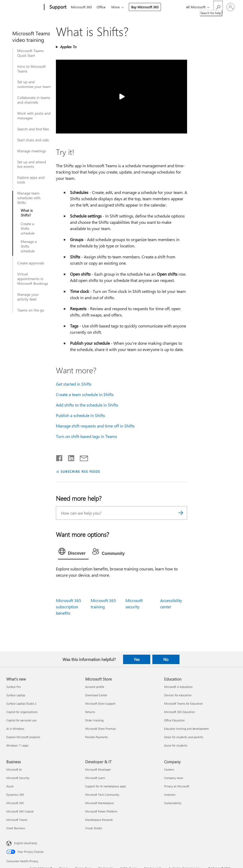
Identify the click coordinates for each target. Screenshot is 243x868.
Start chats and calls (33, 140)
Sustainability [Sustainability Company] (173, 803)
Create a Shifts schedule (28, 229)
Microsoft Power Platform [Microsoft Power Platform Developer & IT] (101, 811)
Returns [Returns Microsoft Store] (90, 712)
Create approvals (31, 263)
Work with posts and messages (34, 116)
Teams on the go (31, 310)
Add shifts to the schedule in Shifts (87, 405)
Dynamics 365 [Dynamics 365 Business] (15, 795)
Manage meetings (32, 151)
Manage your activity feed (28, 297)
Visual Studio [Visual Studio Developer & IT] (94, 828)
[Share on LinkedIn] (69, 457)
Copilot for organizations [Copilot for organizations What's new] (22, 712)
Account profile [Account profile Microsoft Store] (95, 687)
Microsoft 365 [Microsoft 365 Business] (15, 803)
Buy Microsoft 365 (147, 7)
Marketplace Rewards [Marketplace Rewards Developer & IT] (99, 820)
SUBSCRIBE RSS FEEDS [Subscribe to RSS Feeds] (80, 471)
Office (102, 7)
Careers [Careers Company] (169, 769)
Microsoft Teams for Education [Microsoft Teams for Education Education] (183, 703)
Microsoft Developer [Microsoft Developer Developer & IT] (98, 769)
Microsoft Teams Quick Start (30, 53)
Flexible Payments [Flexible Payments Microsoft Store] (97, 737)
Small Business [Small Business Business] (16, 828)
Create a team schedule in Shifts (85, 394)
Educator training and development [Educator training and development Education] (186, 729)
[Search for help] (218, 7)
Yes (137, 659)
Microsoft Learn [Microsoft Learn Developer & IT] (95, 778)
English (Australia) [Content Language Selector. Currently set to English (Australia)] (26, 843)
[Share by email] (82, 457)
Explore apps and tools (31, 180)
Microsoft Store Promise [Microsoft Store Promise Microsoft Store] (100, 729)
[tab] (73, 553)
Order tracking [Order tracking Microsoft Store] (94, 720)
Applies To (68, 47)
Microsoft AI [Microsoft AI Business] (14, 769)
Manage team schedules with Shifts (29, 198)
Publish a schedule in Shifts (80, 415)
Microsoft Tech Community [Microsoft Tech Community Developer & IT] (102, 795)
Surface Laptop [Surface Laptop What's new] (16, 695)
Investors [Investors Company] (170, 795)
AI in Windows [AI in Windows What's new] (15, 729)
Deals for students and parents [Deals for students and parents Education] (184, 737)
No (166, 659)
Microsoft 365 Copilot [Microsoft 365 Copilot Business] (20, 811)
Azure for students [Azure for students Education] (176, 745)
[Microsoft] (24, 7)
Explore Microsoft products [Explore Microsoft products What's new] (23, 737)
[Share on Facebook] (60, 457)
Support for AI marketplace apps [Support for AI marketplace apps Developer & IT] (106, 786)
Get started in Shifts (74, 384)
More (118, 7)
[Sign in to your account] (230, 7)
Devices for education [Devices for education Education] (178, 695)
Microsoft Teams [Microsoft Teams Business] (17, 820)
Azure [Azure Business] (10, 786)
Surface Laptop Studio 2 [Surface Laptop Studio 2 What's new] (21, 703)
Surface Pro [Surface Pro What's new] (13, 687)
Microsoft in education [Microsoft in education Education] (178, 687)
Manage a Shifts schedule (29, 246)
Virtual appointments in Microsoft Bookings (33, 279)
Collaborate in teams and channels (34, 100)
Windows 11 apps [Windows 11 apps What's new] (17, 745)
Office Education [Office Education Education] (174, 720)
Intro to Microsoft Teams (31, 69)
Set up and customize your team (34, 84)
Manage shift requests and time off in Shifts (95, 426)
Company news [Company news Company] (174, 778)
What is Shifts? (27, 213)
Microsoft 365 (81, 7)
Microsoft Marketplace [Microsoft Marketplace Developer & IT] (100, 803)
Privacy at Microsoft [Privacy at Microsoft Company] (177, 786)
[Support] (57, 7)
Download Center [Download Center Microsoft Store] (96, 695)
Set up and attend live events (32, 164)
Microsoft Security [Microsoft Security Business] (18, 778)
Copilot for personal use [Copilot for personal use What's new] (21, 720)
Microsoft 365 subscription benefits (69, 607)
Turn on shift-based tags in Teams (86, 436)
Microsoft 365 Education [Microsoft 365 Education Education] (180, 712)
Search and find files (33, 129)
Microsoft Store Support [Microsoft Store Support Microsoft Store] (100, 703)
